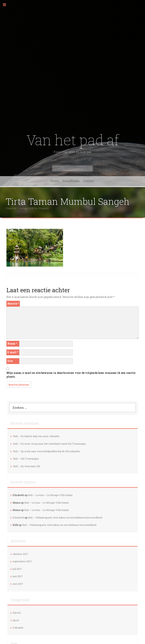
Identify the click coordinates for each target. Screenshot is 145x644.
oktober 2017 (20, 554)
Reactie (13, 303)
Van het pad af (73, 140)
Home (55, 181)
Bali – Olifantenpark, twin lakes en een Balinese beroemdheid (65, 518)
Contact (89, 181)
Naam (12, 344)
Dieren (17, 613)
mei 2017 (18, 584)
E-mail (13, 352)
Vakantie (18, 628)
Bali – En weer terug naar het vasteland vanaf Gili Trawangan (49, 444)
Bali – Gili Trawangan (26, 459)
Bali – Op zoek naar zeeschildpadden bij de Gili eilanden (47, 451)
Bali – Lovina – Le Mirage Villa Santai (50, 495)
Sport (16, 620)
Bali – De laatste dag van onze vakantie (36, 436)
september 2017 (22, 561)
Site (10, 361)
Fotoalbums (71, 181)
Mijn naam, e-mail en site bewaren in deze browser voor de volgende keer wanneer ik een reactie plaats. (71, 375)
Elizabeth (43, 208)
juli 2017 (17, 569)
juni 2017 (18, 576)
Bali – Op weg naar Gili (27, 466)
